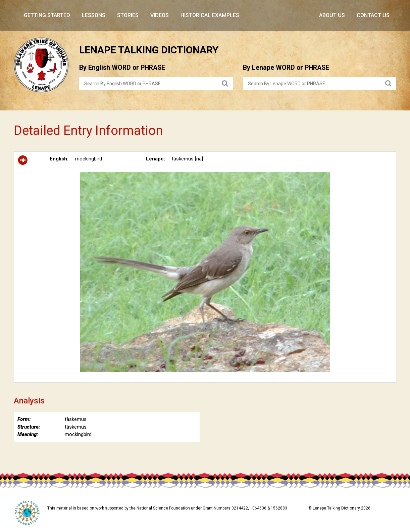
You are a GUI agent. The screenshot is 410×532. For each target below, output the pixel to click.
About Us (332, 15)
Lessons (94, 15)
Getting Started (47, 15)
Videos (160, 15)
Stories (128, 15)
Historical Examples (210, 15)
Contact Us (373, 15)
